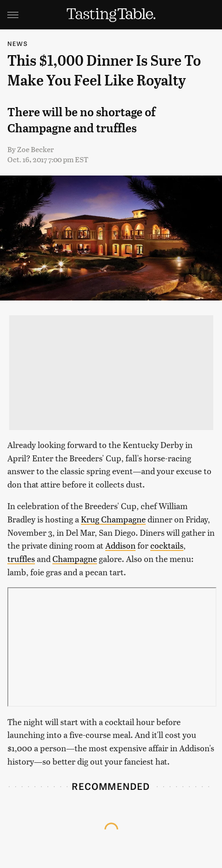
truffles (21, 559)
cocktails (167, 545)
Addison (120, 545)
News (17, 43)
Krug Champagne (113, 519)
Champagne (75, 559)
